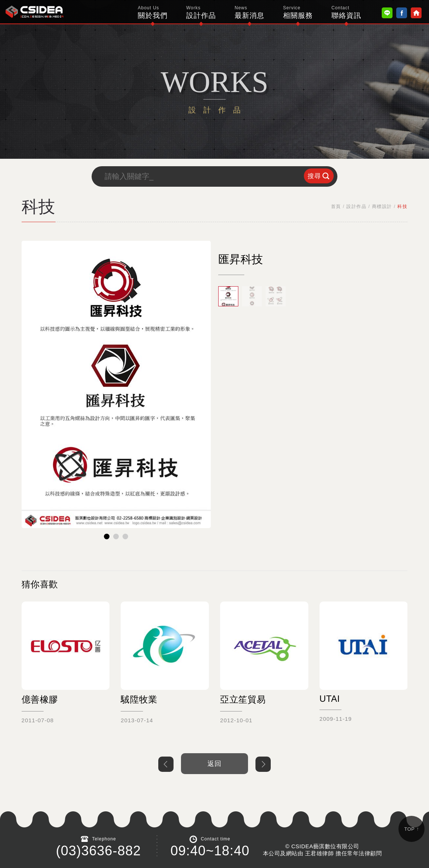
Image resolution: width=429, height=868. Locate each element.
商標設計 (382, 206)
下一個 (263, 764)
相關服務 (298, 12)
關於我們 (153, 12)
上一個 (166, 764)
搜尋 (314, 176)
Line (387, 13)
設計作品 (201, 12)
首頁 (336, 206)
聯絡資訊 (346, 12)
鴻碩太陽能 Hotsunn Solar (34, 12)
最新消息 (250, 12)
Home (416, 13)
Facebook (402, 13)
